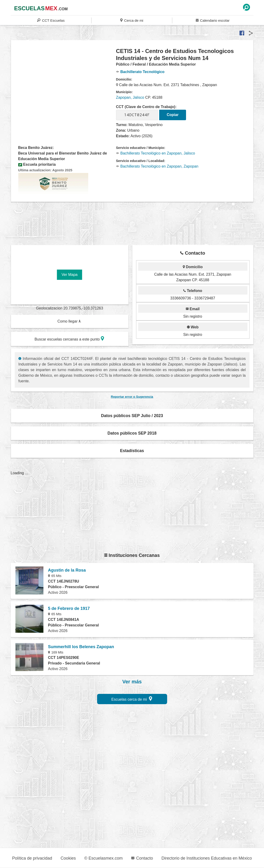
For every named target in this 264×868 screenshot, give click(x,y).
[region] (64, 85)
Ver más (132, 682)
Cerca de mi (132, 20)
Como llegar (69, 321)
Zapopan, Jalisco (130, 97)
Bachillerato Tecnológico (140, 72)
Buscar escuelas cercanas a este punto (69, 339)
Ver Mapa (70, 275)
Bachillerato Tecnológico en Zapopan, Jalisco (156, 153)
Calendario (213, 20)
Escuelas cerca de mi (132, 699)
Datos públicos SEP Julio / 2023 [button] (132, 416)
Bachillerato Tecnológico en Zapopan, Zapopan (157, 166)
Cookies (68, 858)
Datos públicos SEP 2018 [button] (132, 433)
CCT (51, 20)
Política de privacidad (32, 858)
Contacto (142, 858)
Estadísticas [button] (132, 451)
